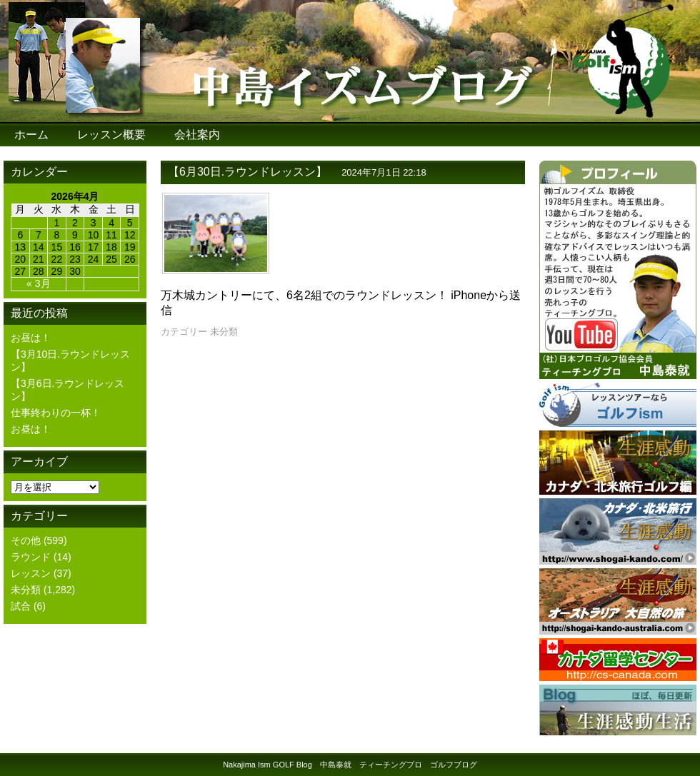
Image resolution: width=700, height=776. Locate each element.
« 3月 (38, 283)
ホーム (31, 135)
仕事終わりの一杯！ (56, 413)
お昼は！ (31, 338)
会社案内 (197, 135)
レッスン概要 (111, 135)
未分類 (26, 590)
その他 (26, 540)
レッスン (31, 573)
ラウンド (31, 557)
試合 (21, 606)
